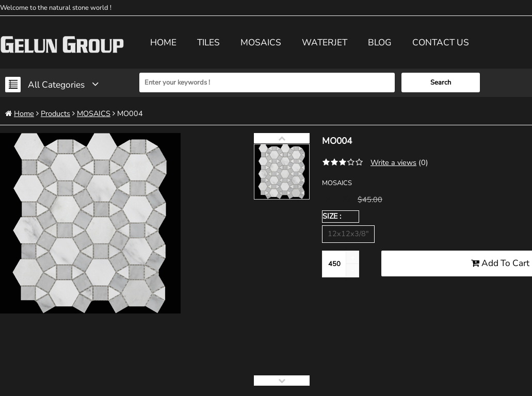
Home (163, 43)
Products (55, 113)
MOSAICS (261, 43)
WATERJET (325, 43)
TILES (208, 43)
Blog (380, 43)
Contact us (441, 43)
